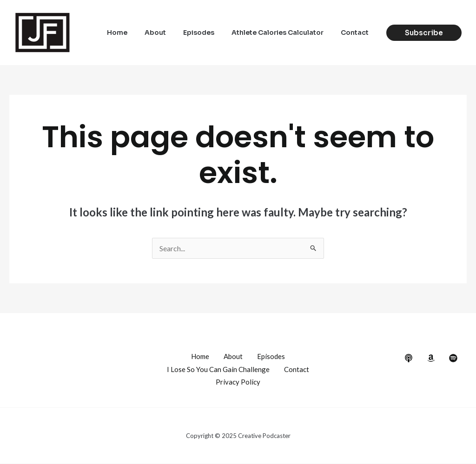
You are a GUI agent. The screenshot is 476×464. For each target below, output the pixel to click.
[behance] (409, 358)
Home (136, 33)
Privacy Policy (238, 382)
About (170, 33)
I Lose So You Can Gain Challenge (218, 369)
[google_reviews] (431, 358)
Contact (357, 33)
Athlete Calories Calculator (284, 33)
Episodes (209, 33)
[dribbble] (453, 358)
